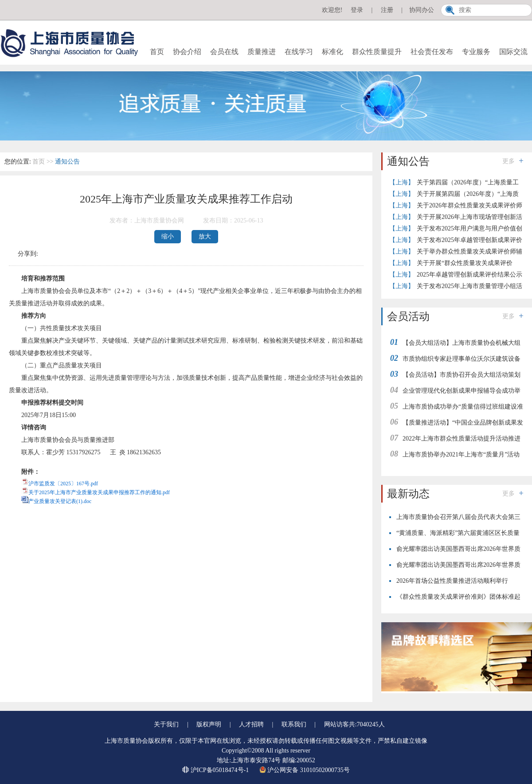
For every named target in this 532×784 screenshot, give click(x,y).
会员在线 (224, 52)
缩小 (168, 236)
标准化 (332, 52)
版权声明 (209, 724)
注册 (387, 10)
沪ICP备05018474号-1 (216, 770)
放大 (205, 236)
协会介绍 (187, 52)
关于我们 (166, 724)
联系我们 (294, 724)
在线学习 (299, 52)
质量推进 (262, 52)
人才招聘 (251, 724)
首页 (157, 52)
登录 (357, 10)
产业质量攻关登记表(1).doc (60, 501)
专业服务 (476, 52)
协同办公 (422, 10)
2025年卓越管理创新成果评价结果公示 (469, 275)
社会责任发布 (432, 52)
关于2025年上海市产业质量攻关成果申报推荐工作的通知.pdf (99, 492)
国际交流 (513, 52)
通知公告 (67, 162)
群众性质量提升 (377, 52)
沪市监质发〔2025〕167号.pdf (63, 484)
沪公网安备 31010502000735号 (305, 770)
